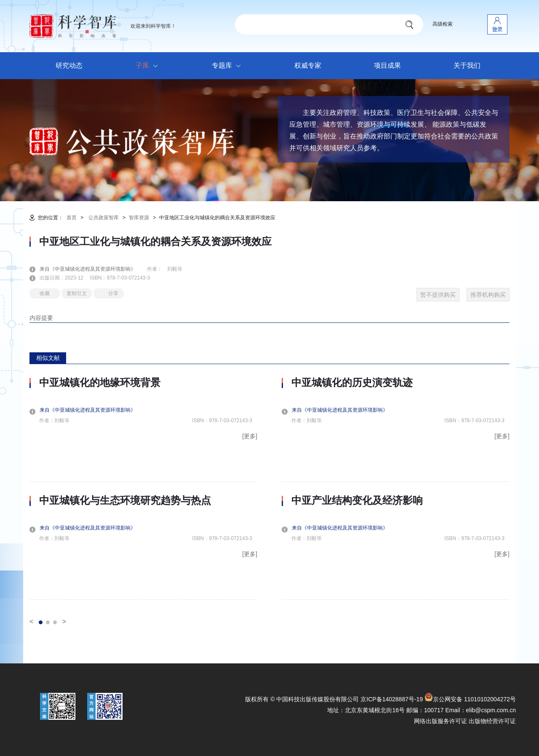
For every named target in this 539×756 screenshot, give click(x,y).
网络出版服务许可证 (440, 721)
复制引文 (77, 293)
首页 (72, 218)
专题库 (228, 66)
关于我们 (467, 65)
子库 (149, 66)
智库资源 (139, 218)
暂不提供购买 (438, 295)
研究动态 (69, 65)
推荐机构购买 (488, 295)
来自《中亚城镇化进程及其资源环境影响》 (93, 269)
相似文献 (48, 358)
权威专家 (308, 65)
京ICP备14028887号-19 (392, 699)
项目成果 (387, 65)
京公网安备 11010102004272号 (470, 699)
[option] (143, 488)
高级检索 (443, 24)
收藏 (45, 293)
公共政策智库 (104, 218)
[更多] (250, 436)
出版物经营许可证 (492, 721)
